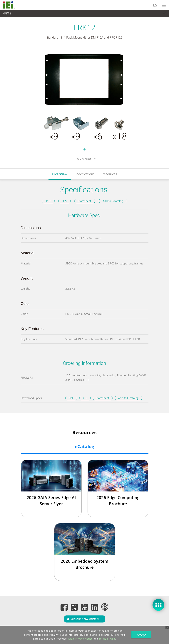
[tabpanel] (84, 96)
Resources (109, 174)
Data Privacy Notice (80, 639)
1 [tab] (85, 149)
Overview (60, 174)
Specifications (85, 174)
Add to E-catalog (113, 201)
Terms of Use (107, 639)
